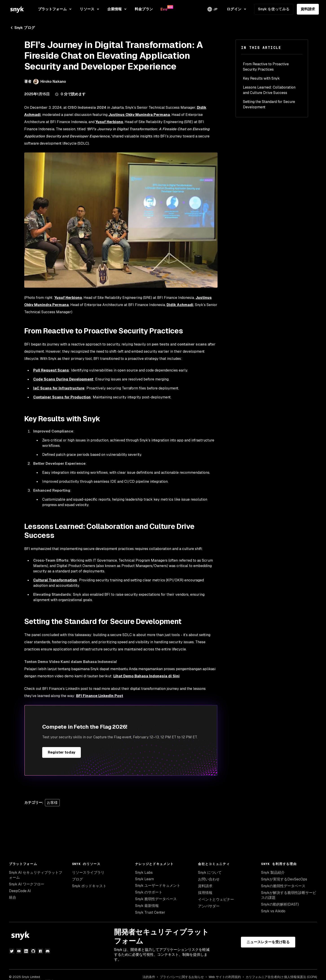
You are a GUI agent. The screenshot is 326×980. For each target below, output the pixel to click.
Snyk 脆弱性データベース (156, 899)
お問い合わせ (209, 879)
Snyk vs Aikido (273, 911)
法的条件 (149, 977)
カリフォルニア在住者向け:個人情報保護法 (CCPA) (281, 977)
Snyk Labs (144, 872)
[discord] (48, 951)
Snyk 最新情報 (147, 906)
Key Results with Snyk (261, 78)
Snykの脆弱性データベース (283, 886)
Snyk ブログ (22, 28)
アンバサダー (209, 906)
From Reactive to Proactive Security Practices (266, 67)
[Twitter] (12, 951)
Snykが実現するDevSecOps (284, 879)
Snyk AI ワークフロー (27, 884)
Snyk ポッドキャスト (89, 886)
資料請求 (308, 9)
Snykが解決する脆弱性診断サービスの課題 (289, 895)
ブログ (77, 879)
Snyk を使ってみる (274, 9)
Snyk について (210, 872)
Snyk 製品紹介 (273, 872)
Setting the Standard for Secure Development (269, 104)
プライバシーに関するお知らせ (182, 977)
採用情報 (205, 893)
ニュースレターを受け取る (268, 942)
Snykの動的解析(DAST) (280, 904)
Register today (62, 752)
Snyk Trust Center (150, 912)
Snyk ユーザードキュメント (158, 885)
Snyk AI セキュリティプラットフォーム (36, 875)
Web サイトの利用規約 (225, 977)
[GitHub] (33, 951)
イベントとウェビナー (216, 899)
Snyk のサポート (149, 892)
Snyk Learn (144, 879)
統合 (13, 897)
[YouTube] (19, 951)
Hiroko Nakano (53, 81)
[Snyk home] (17, 9)
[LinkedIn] (26, 951)
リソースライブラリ (88, 872)
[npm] (40, 951)
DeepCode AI (20, 891)
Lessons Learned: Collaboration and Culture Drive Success (269, 90)
